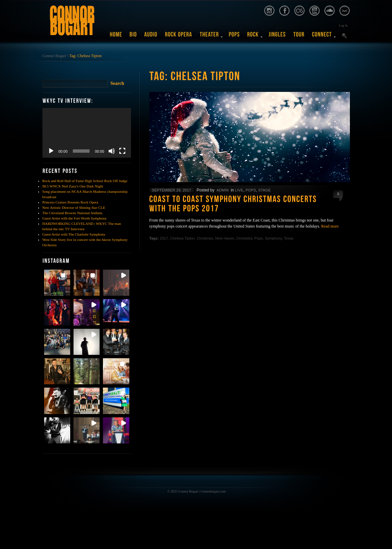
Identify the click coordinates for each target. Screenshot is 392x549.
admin (223, 190)
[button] (57, 283)
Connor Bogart (54, 56)
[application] (87, 133)
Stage (265, 190)
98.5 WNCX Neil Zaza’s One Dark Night (73, 186)
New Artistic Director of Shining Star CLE (74, 208)
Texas (289, 238)
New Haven (225, 238)
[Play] (51, 151)
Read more (330, 226)
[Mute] (112, 151)
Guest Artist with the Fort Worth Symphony (75, 218)
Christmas (205, 238)
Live (239, 190)
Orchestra (244, 238)
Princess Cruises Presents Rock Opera (70, 202)
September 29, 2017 (172, 190)
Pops (251, 190)
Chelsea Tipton (182, 238)
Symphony (273, 238)
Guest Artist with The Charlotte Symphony (74, 234)
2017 (164, 238)
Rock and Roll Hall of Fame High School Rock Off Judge (85, 181)
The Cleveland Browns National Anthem (73, 213)
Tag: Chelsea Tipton (85, 56)
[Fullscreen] (122, 151)
